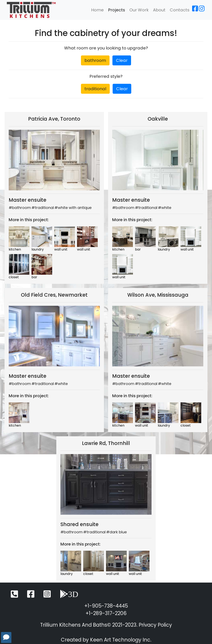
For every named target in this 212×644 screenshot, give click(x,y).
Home (97, 10)
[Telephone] (14, 596)
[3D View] (69, 596)
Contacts (180, 10)
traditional (95, 89)
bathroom (95, 60)
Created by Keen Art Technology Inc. (106, 640)
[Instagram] (202, 10)
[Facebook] (195, 10)
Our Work (139, 10)
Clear (122, 60)
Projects (117, 10)
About (159, 10)
